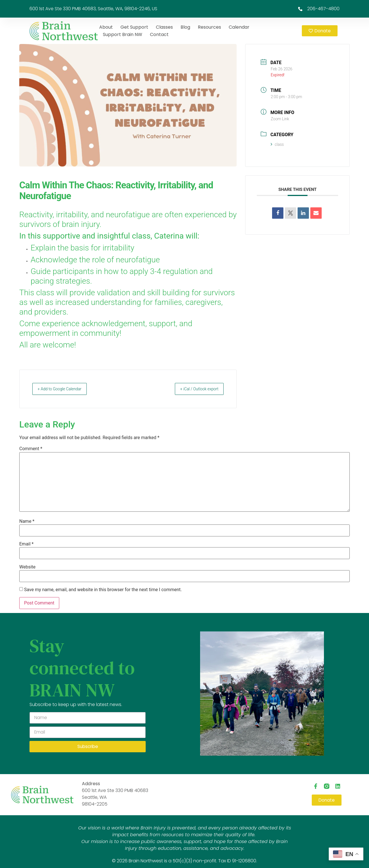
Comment (31, 449)
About (106, 27)
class (277, 144)
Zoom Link (280, 119)
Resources (209, 27)
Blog (185, 27)
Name (27, 521)
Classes (164, 27)
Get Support (134, 27)
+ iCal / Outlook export (195, 389)
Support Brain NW (123, 34)
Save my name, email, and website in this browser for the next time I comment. (103, 590)
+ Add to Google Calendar (64, 389)
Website (27, 567)
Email (26, 544)
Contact (159, 34)
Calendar (239, 27)
